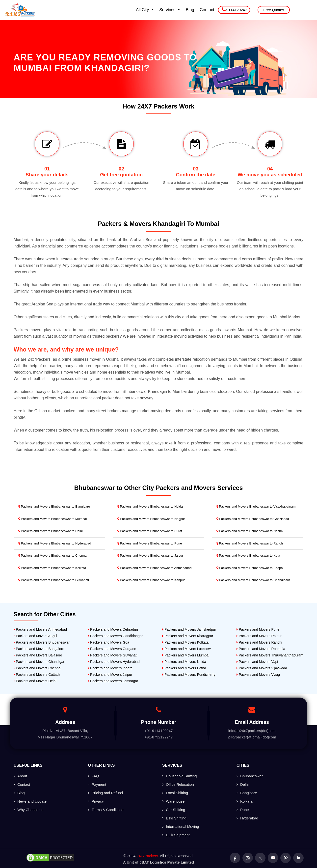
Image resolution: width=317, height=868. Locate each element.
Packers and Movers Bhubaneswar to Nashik (250, 531)
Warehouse (173, 800)
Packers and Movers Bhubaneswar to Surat (150, 531)
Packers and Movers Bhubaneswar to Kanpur (151, 580)
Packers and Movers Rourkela (261, 649)
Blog (190, 10)
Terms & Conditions (106, 809)
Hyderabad (247, 817)
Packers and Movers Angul (35, 636)
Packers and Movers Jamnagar (113, 681)
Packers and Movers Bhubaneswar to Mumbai (53, 519)
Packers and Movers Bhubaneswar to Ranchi (250, 543)
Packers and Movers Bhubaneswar (42, 642)
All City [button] (143, 10)
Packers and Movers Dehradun (113, 629)
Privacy (96, 800)
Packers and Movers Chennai (38, 668)
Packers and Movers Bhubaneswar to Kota (248, 556)
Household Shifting (180, 776)
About (20, 776)
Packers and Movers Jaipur (110, 675)
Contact (207, 10)
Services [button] (168, 10)
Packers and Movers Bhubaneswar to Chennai (53, 556)
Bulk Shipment (176, 833)
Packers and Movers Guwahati (113, 655)
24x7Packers (147, 854)
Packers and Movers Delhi (35, 681)
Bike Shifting (174, 817)
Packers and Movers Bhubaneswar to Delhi (51, 531)
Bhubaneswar (250, 776)
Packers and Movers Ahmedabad (40, 629)
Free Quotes (274, 10)
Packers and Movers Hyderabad (114, 662)
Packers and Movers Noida (184, 662)
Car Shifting (174, 809)
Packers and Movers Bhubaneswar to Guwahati (54, 580)
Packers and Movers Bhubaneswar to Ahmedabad (155, 568)
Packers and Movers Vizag (258, 675)
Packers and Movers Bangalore (39, 649)
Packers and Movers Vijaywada (262, 668)
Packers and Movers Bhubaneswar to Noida (150, 506)
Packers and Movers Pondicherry (189, 675)
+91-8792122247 (159, 737)
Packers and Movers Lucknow (186, 649)
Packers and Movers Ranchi (259, 642)
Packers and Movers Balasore (38, 655)
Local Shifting (175, 792)
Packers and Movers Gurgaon (112, 649)
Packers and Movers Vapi (257, 662)
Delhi (243, 784)
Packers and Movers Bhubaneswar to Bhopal (250, 568)
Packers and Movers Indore (110, 668)
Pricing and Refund (106, 792)
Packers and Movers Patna (184, 668)
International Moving (181, 825)
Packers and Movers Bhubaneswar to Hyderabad (55, 543)
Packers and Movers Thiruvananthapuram (270, 655)
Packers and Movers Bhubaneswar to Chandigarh (253, 580)
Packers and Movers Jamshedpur (189, 629)
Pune (243, 809)
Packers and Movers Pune (258, 629)
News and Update (30, 800)
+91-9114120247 (159, 731)
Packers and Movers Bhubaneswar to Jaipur (150, 556)
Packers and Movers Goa (109, 642)
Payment (97, 784)
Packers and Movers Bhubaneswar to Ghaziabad (253, 519)
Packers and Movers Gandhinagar (115, 636)
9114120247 (234, 10)
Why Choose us (29, 809)
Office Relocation (178, 784)
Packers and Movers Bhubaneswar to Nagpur (151, 519)
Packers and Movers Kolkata (185, 642)
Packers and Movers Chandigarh (40, 662)
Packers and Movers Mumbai (186, 655)
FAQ (93, 776)
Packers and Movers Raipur (259, 636)
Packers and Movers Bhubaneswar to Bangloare (54, 506)
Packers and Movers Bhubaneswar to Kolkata (52, 568)
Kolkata (245, 800)
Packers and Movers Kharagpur (188, 636)
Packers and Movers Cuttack (37, 675)
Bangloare (247, 792)
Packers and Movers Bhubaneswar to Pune (150, 543)
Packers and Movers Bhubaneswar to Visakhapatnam (256, 506)
